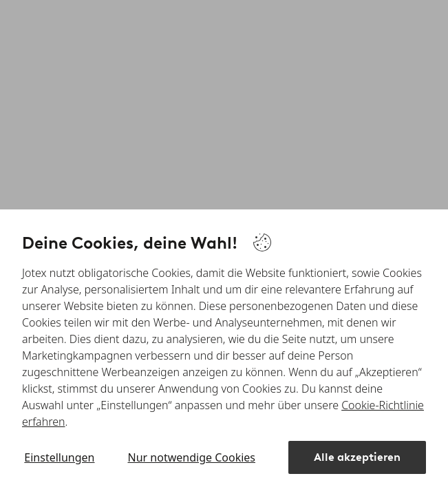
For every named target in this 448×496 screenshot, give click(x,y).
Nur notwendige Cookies (192, 457)
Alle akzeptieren (357, 457)
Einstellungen (59, 457)
